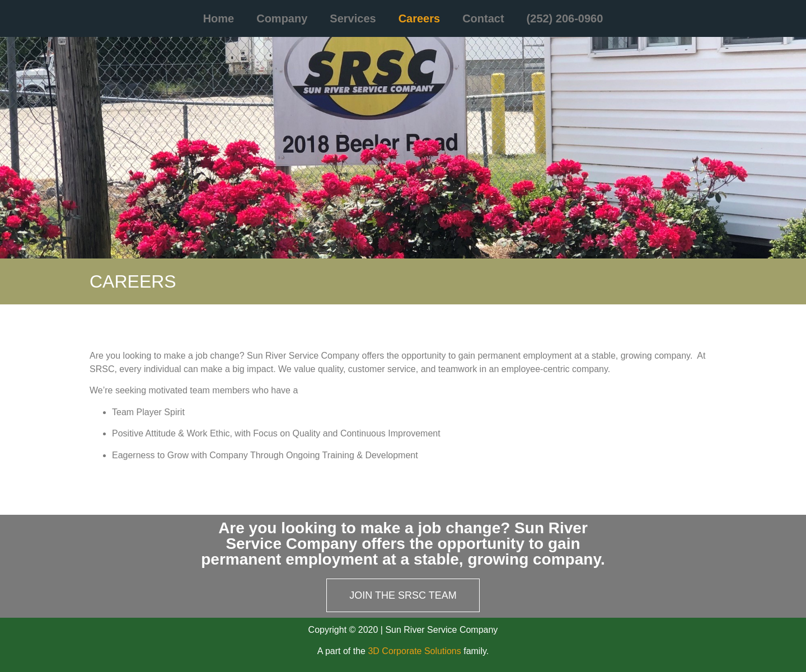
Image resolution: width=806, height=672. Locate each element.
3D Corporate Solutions (414, 651)
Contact (483, 18)
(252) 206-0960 (565, 18)
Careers (420, 18)
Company (282, 18)
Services (353, 18)
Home (219, 18)
